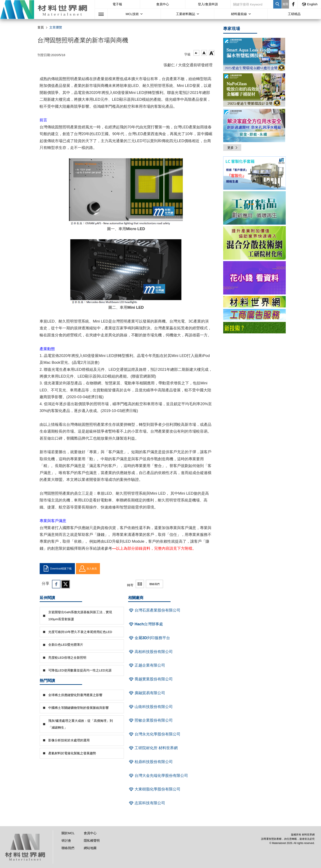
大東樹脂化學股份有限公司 (154, 789)
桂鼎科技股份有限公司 (150, 762)
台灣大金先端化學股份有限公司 (158, 776)
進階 (285, 4)
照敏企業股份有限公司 (150, 720)
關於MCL (68, 833)
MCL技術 (132, 14)
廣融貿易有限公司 (147, 693)
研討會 (66, 840)
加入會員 (88, 569)
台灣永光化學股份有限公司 (154, 734)
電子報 (117, 4)
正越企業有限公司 (147, 665)
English (310, 4)
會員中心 (163, 4)
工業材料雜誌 (186, 14)
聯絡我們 (154, 584)
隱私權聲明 (92, 840)
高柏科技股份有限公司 (150, 652)
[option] (254, 174)
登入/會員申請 (208, 4)
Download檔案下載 (57, 569)
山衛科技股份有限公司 (150, 707)
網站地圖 (90, 848)
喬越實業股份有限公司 (150, 679)
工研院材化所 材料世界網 (153, 748)
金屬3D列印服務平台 (149, 638)
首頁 (41, 27)
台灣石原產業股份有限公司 (154, 610)
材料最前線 (239, 14)
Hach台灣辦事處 (146, 624)
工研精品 (294, 14)
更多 (233, 148)
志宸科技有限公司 (147, 803)
